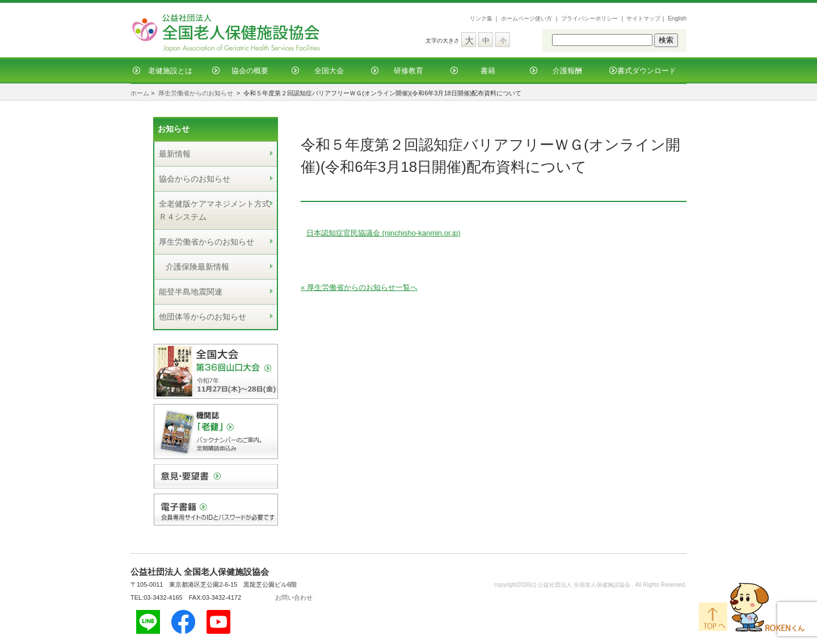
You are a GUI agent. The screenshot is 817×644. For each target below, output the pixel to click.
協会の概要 (250, 71)
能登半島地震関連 (191, 292)
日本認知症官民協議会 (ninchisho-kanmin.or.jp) (384, 233)
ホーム (140, 93)
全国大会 (329, 71)
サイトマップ (643, 18)
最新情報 (175, 154)
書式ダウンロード (647, 71)
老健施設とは (170, 71)
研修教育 (408, 71)
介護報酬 (567, 71)
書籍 (488, 71)
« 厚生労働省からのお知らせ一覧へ (359, 287)
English (677, 18)
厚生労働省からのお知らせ (196, 93)
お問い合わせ (294, 597)
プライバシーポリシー (589, 18)
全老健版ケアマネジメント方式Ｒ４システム (214, 210)
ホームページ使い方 (527, 18)
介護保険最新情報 (197, 267)
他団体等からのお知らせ (203, 317)
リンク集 (481, 18)
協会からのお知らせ (195, 179)
